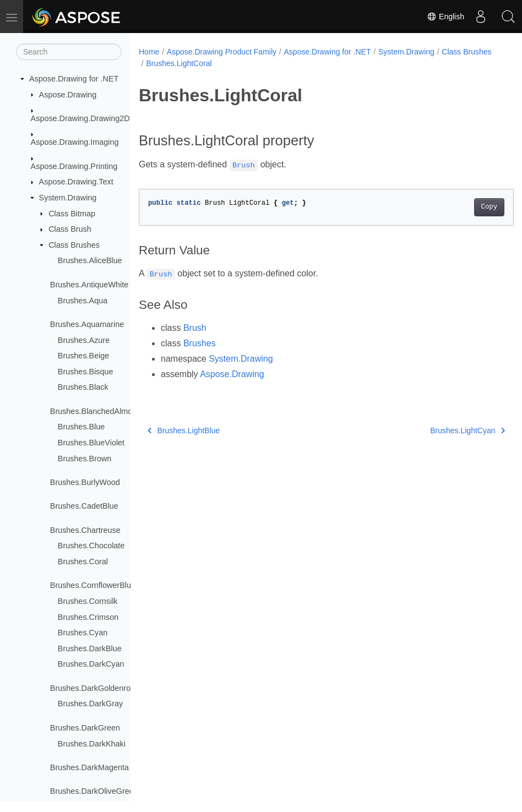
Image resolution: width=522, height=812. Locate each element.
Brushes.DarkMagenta (89, 767)
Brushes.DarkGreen (85, 728)
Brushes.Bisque (86, 372)
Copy (463, 207)
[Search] (69, 52)
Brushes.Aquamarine (87, 324)
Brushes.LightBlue (184, 430)
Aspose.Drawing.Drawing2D (80, 118)
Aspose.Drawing (68, 95)
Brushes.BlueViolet (91, 443)
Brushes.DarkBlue (90, 648)
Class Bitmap (72, 214)
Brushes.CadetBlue (84, 506)
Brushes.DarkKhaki (92, 744)
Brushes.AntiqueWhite (89, 285)
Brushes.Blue (81, 427)
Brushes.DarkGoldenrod (93, 688)
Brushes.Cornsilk (88, 601)
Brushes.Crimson (88, 617)
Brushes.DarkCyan (91, 664)
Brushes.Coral (83, 562)
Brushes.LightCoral (236, 63)
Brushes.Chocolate (91, 546)
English (445, 17)
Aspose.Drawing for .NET (74, 79)
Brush (195, 328)
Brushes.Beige (84, 356)
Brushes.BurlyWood (85, 482)
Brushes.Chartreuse (85, 530)
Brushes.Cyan (83, 633)
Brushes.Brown (85, 459)
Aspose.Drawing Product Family (222, 52)
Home (149, 52)
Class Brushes (74, 245)
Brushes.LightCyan (441, 430)
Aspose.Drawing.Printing (74, 166)
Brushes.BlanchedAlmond (96, 411)
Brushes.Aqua (83, 301)
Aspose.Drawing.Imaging (75, 142)
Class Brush (70, 229)
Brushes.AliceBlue (90, 260)
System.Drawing (68, 198)
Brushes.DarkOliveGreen (94, 791)
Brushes (200, 343)
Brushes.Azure (84, 340)
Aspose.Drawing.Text (76, 182)
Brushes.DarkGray (90, 704)
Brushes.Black (83, 387)
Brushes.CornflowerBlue (93, 585)
